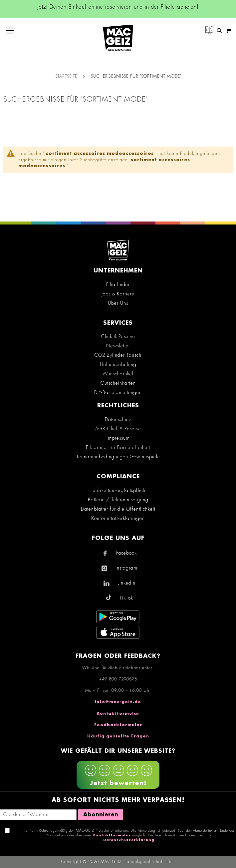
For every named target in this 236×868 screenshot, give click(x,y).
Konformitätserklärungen (118, 518)
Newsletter (118, 346)
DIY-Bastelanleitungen (118, 392)
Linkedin (126, 583)
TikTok (126, 598)
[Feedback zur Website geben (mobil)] (118, 776)
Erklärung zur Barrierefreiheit (118, 447)
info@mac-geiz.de (118, 702)
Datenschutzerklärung (129, 840)
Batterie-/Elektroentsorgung (118, 500)
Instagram (126, 568)
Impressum (118, 438)
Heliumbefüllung (118, 364)
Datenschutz (118, 419)
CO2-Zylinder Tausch (118, 355)
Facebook (126, 553)
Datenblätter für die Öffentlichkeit (118, 509)
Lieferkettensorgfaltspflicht (118, 490)
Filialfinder (118, 284)
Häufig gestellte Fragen (118, 736)
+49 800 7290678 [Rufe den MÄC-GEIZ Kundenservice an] (118, 679)
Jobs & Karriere (118, 294)
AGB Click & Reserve (118, 429)
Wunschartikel (118, 374)
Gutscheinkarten (118, 383)
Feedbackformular (118, 725)
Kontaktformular (118, 713)
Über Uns (118, 303)
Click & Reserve (118, 336)
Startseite (66, 76)
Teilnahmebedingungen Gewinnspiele (118, 457)
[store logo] (118, 38)
